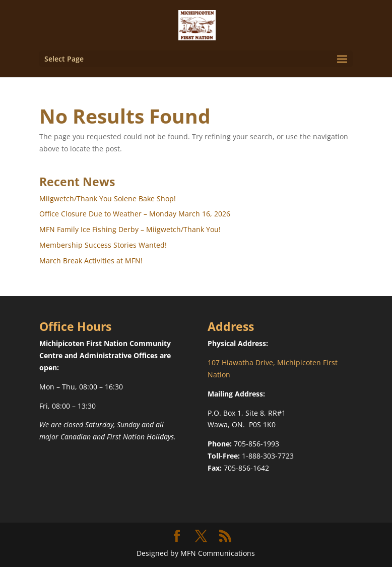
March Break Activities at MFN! (91, 261)
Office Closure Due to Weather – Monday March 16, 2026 (135, 214)
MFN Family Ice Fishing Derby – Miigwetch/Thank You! (130, 229)
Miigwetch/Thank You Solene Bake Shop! (108, 199)
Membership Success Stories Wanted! (103, 245)
